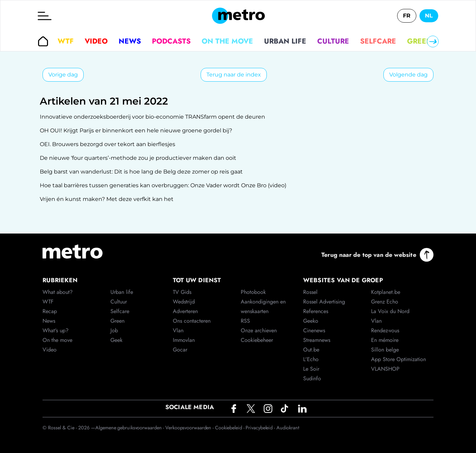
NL (429, 16)
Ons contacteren (192, 321)
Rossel (310, 292)
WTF (66, 41)
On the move (227, 41)
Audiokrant (288, 428)
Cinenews (314, 330)
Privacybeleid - (261, 428)
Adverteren (185, 311)
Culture (333, 41)
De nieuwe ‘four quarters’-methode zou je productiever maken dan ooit (138, 158)
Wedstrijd (184, 302)
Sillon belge (385, 350)
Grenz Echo (385, 302)
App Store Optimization (398, 359)
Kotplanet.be (386, 292)
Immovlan (184, 340)
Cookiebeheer (257, 340)
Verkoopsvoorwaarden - (190, 428)
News (130, 41)
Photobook (253, 292)
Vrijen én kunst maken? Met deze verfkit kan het (107, 199)
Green (420, 41)
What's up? (56, 330)
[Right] (433, 41)
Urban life (285, 41)
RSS (245, 321)
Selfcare (378, 41)
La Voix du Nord (390, 311)
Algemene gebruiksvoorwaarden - (130, 428)
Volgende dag (408, 75)
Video (96, 41)
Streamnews (317, 340)
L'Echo (311, 359)
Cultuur (119, 302)
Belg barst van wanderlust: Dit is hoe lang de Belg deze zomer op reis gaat (141, 172)
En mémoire (385, 340)
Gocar (180, 350)
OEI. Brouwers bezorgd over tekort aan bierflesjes (108, 144)
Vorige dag (63, 75)
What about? (58, 292)
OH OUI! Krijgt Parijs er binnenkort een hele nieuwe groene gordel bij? (136, 130)
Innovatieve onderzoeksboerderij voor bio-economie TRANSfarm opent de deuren (152, 117)
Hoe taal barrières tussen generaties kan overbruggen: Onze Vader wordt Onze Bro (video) (163, 185)
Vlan (178, 330)
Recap (50, 311)
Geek (116, 340)
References (316, 311)
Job (114, 330)
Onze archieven (259, 330)
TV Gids (182, 292)
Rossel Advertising (324, 302)
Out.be (311, 350)
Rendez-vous (385, 330)
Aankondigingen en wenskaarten (263, 306)
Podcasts (171, 41)
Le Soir (311, 369)
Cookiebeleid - (230, 428)
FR (407, 16)
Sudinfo (312, 378)
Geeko (311, 321)
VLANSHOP (385, 369)
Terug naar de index (234, 75)
